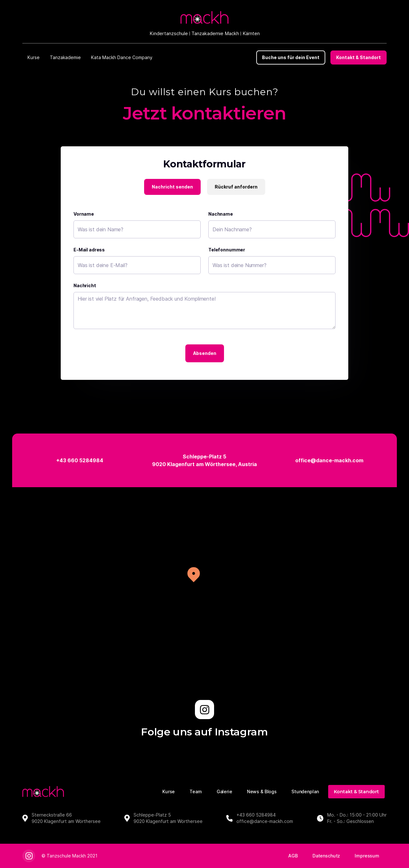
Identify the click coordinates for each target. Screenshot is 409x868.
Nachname (221, 214)
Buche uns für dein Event (291, 57)
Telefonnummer (227, 250)
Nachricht (85, 285)
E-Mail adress (89, 250)
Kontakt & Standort (359, 57)
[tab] (172, 187)
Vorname (84, 214)
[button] (34, 58)
